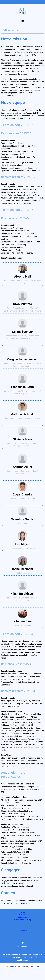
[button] (22, 21)
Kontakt (22, 912)
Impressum (23, 917)
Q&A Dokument (22, 915)
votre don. (27, 903)
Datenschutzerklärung (23, 920)
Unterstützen (23, 930)
